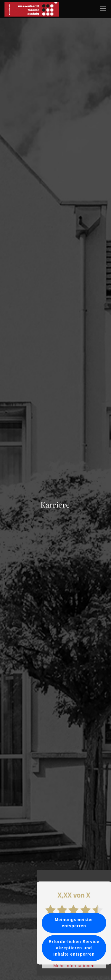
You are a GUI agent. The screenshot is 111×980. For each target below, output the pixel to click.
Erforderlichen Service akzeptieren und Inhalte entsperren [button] (74, 948)
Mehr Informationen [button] (74, 966)
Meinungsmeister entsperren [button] (74, 923)
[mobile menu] (103, 9)
